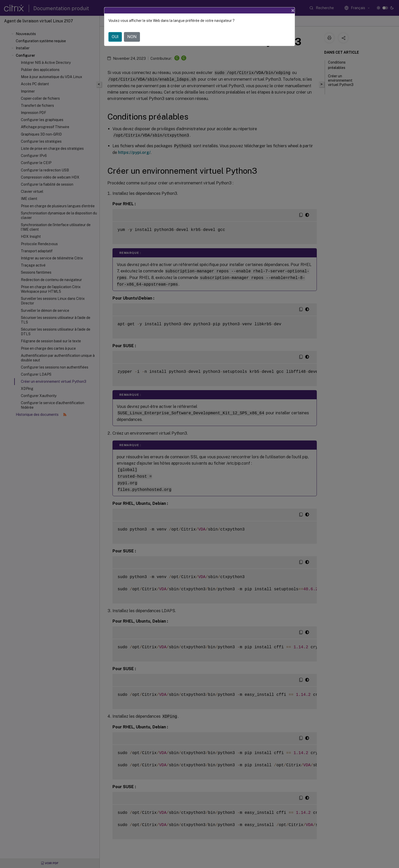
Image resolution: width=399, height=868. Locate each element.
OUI (115, 33)
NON (132, 33)
